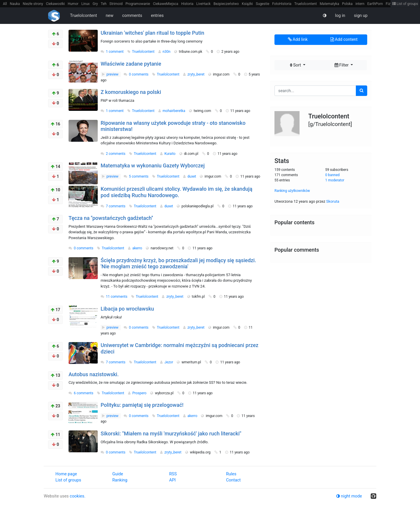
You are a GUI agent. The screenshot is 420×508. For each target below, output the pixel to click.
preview (111, 74)
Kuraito (170, 154)
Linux (86, 4)
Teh (104, 4)
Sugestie (262, 4)
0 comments (139, 74)
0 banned (332, 175)
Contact (233, 480)
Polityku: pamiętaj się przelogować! (142, 405)
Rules (231, 474)
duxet (192, 176)
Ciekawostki (56, 4)
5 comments (139, 176)
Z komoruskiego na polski (131, 92)
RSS (173, 474)
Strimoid (116, 4)
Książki (247, 4)
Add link (298, 40)
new (109, 16)
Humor (73, 4)
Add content (344, 40)
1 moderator (335, 180)
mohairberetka (174, 111)
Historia (187, 4)
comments (132, 16)
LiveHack (203, 4)
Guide (118, 474)
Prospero (140, 393)
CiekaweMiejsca (166, 4)
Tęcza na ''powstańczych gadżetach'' (111, 218)
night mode (349, 496)
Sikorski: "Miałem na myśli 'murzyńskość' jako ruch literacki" (171, 433)
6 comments (84, 393)
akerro (138, 248)
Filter (342, 65)
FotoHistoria (282, 4)
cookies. (78, 496)
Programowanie (138, 4)
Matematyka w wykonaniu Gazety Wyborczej (153, 165)
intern (360, 4)
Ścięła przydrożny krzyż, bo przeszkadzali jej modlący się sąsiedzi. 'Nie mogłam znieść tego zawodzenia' (178, 263)
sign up (361, 16)
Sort (296, 65)
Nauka (15, 4)
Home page (66, 474)
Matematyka (329, 4)
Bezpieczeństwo (226, 4)
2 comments (116, 154)
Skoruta (333, 201)
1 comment (115, 52)
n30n (167, 52)
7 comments (116, 206)
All (5, 4)
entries (157, 16)
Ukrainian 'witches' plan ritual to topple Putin (152, 33)
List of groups (405, 4)
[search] (362, 91)
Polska (347, 4)
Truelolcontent (306, 4)
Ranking (120, 480)
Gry (95, 4)
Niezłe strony (33, 4)
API (172, 480)
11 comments (117, 297)
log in (340, 16)
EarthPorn (375, 4)
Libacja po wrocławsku (127, 309)
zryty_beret (196, 74)
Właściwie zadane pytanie (131, 64)
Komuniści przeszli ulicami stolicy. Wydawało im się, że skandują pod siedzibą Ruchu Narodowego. (176, 192)
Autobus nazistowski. (94, 374)
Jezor (169, 362)
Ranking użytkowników (292, 191)
